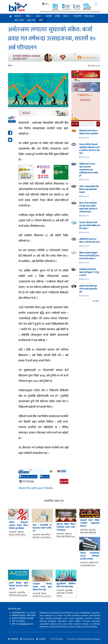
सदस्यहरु (42, 639)
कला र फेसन (19, 20)
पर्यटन (66, 16)
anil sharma (45, 477)
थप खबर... (96, 301)
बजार (38, 16)
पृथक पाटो (31, 20)
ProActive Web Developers (89, 639)
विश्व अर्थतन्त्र (89, 16)
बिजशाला (12, 121)
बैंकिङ (28, 16)
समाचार (17, 16)
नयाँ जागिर (78, 16)
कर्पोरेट (58, 16)
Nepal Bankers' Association (28, 477)
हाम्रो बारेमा (15, 639)
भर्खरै (41, 20)
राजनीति (49, 16)
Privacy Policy (29, 639)
